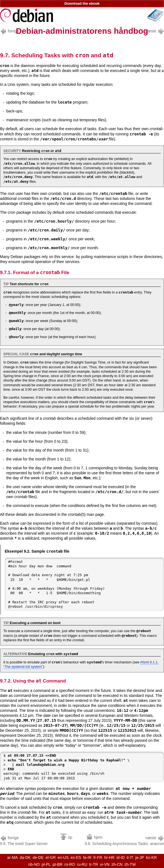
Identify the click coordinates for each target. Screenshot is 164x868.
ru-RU (82, 864)
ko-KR (151, 857)
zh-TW (130, 864)
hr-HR (109, 857)
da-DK (25, 857)
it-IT (130, 857)
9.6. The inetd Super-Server (24, 840)
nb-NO (34, 864)
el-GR (51, 857)
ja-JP (140, 857)
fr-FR (98, 857)
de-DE (38, 857)
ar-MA (12, 857)
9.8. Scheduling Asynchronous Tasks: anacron (124, 840)
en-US (63, 857)
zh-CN (117, 864)
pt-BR (58, 864)
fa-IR (87, 857)
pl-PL (46, 864)
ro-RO (70, 864)
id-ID (121, 857)
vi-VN (105, 864)
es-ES (76, 857)
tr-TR (94, 864)
